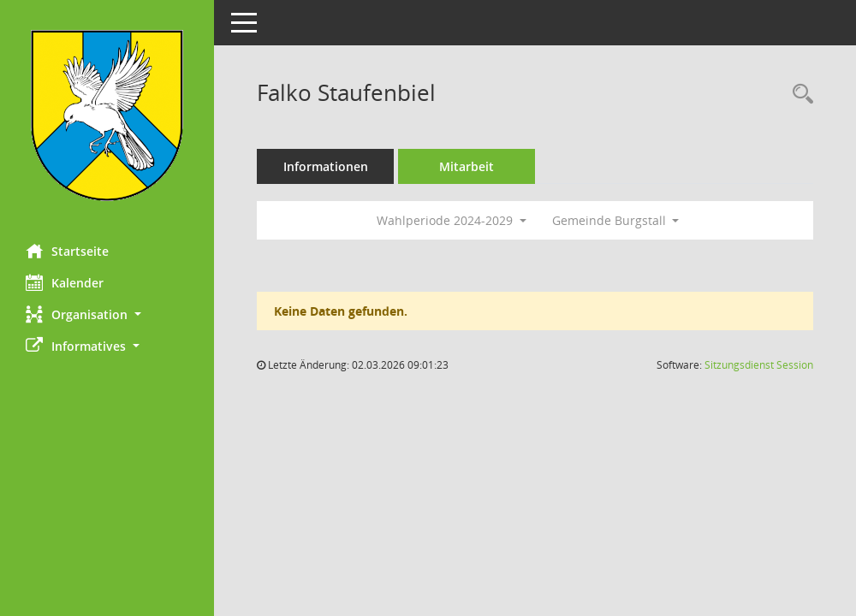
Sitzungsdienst (759, 365)
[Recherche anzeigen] (799, 95)
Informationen (326, 166)
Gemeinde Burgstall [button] (616, 220)
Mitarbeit (467, 166)
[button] (107, 314)
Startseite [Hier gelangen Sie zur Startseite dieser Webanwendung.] (67, 251)
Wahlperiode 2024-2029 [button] (452, 220)
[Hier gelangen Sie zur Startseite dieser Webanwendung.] (107, 115)
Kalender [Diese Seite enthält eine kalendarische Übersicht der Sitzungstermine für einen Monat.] (65, 282)
